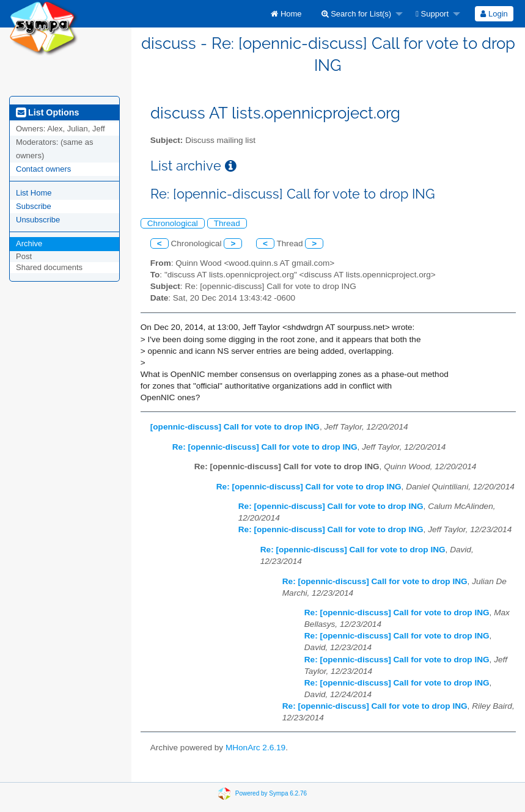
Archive (29, 243)
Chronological (173, 223)
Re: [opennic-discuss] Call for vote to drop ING (265, 447)
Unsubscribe (38, 220)
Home (286, 14)
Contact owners (43, 169)
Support (432, 14)
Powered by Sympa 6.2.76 (271, 793)
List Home (34, 193)
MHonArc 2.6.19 (255, 748)
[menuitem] (286, 14)
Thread (227, 223)
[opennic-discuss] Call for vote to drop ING (235, 427)
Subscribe (34, 206)
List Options (47, 112)
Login (494, 14)
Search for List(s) (357, 14)
